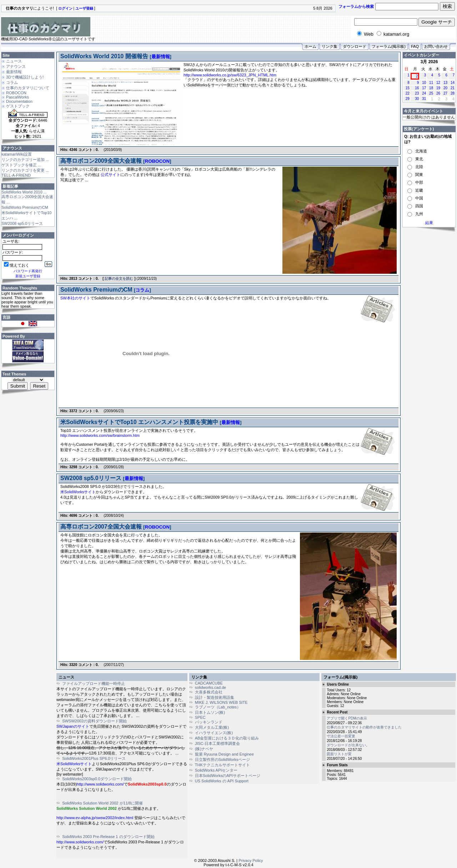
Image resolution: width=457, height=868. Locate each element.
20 (445, 88)
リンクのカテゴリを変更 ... (25, 170)
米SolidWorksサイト (78, 492)
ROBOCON (16, 93)
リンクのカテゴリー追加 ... (25, 160)
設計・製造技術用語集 (215, 697)
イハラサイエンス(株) (214, 733)
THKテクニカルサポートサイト (222, 765)
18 (431, 88)
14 (453, 83)
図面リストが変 (339, 754)
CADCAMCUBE (209, 683)
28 (453, 93)
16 (417, 88)
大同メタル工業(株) (212, 727)
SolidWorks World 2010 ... (24, 192)
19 (438, 88)
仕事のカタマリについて (28, 88)
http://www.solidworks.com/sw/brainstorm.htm (100, 435)
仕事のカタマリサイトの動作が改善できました (364, 727)
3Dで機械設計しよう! (25, 77)
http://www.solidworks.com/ (100, 784)
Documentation (19, 101)
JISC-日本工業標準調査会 (218, 743)
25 (431, 93)
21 (453, 88)
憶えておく (17, 265)
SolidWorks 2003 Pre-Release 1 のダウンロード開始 (108, 837)
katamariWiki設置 (17, 154)
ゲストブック (18, 106)
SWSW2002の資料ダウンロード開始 (94, 721)
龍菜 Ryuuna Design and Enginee (224, 754)
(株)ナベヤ (204, 749)
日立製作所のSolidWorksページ (222, 759)
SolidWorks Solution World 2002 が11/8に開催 (102, 803)
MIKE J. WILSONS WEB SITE (221, 702)
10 (424, 83)
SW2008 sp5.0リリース (22, 223)
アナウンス (16, 66)
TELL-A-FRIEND (16, 175)
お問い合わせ (436, 46)
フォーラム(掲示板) (389, 46)
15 (408, 88)
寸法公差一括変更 (341, 736)
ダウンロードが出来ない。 (348, 745)
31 (424, 99)
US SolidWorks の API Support (222, 781)
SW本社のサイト (75, 298)
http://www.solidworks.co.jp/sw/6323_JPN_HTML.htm (230, 75)
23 (417, 93)
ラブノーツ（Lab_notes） (218, 707)
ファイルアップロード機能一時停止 (94, 683)
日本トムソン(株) (210, 712)
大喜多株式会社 (209, 692)
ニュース (14, 61)
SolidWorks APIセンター (216, 770)
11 (431, 83)
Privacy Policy (251, 861)
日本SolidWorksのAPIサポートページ (228, 776)
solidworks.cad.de (210, 687)
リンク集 (330, 46)
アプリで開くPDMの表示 (347, 718)
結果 (429, 223)
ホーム (310, 46)
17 (424, 88)
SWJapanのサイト (73, 726)
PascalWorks (17, 97)
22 (408, 93)
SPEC (200, 717)
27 (445, 93)
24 (424, 93)
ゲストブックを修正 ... (21, 165)
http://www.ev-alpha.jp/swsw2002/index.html (95, 818)
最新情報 (14, 72)
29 (408, 99)
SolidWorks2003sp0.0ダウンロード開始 (97, 779)
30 (417, 99)
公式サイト (111, 175)
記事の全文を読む (119, 279)
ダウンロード (355, 46)
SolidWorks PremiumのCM (25, 207)
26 (438, 93)
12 (438, 83)
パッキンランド (209, 722)
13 (445, 83)
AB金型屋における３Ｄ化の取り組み (227, 738)
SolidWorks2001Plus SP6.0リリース (94, 758)
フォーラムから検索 (356, 6)
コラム (12, 82)
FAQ (415, 46)
